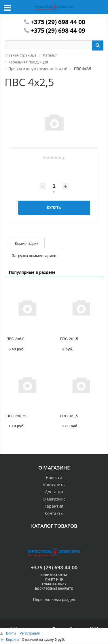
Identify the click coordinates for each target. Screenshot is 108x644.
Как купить (54, 485)
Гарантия (54, 506)
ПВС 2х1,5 (69, 339)
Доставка (54, 492)
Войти (11, 633)
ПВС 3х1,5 (69, 416)
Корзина (13, 640)
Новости (54, 477)
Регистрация (30, 633)
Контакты (54, 513)
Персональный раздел (54, 600)
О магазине (54, 499)
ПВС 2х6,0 (15, 339)
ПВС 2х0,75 (16, 416)
